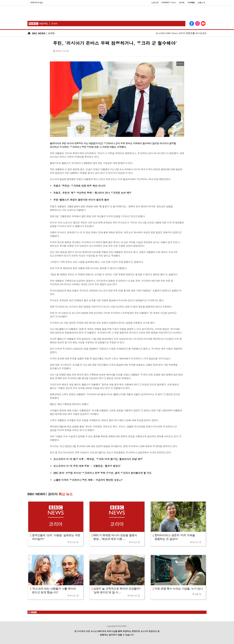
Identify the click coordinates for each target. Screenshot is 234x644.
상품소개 (201, 3)
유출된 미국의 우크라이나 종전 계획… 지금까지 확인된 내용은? (88, 480)
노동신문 (155, 3)
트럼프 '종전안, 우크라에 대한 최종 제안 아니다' (80, 186)
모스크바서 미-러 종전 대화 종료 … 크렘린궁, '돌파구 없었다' (87, 466)
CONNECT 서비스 (169, 3)
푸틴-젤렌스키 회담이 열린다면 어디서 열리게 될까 (81, 200)
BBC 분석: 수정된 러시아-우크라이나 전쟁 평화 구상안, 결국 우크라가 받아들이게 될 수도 (102, 473)
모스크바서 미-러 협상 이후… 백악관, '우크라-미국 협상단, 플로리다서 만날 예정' (98, 459)
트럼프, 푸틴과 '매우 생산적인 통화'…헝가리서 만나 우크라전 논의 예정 (92, 193)
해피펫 (182, 3)
